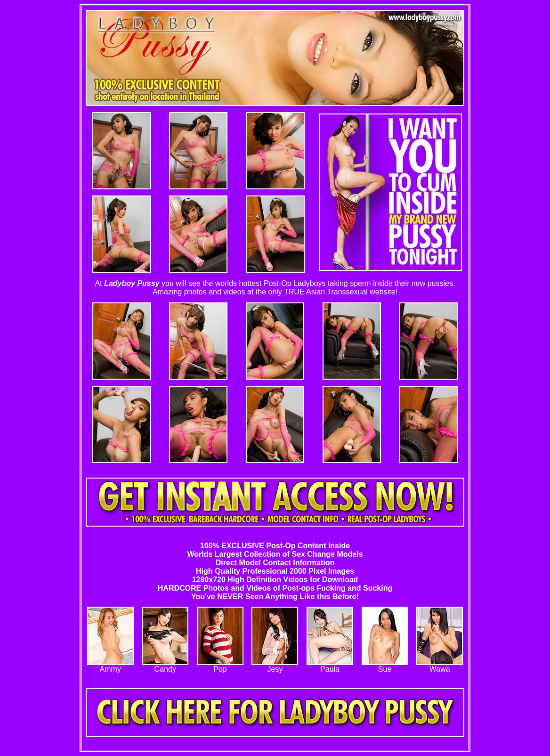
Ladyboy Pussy (132, 283)
